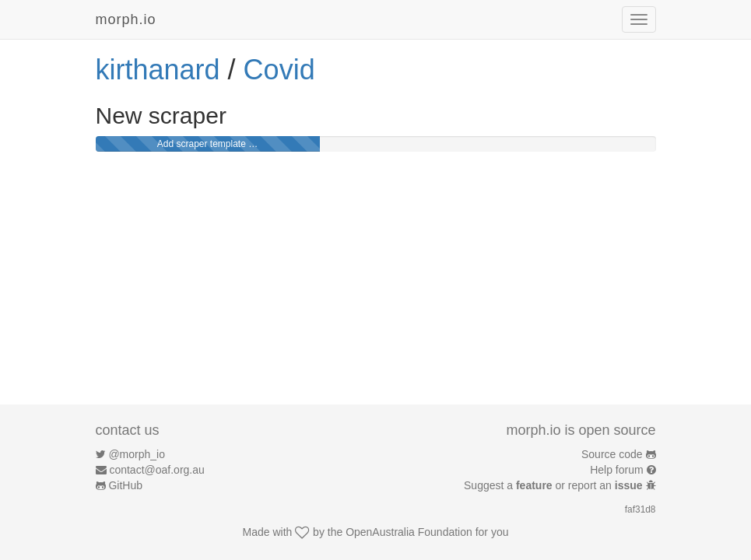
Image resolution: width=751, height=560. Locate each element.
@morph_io (137, 454)
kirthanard (158, 70)
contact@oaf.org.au (156, 470)
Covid (279, 70)
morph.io (126, 19)
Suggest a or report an (554, 485)
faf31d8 (640, 509)
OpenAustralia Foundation (409, 532)
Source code (612, 454)
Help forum (616, 470)
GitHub (125, 485)
